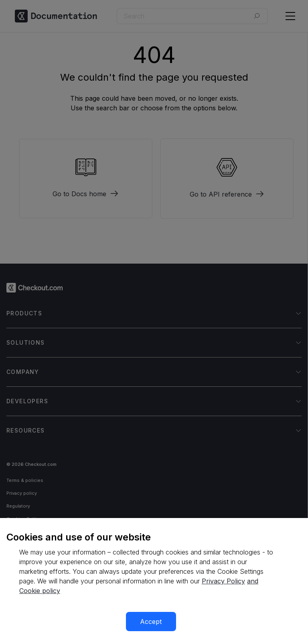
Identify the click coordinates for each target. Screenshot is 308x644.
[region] (154, 581)
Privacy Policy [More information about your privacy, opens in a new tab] (223, 581)
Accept (151, 622)
